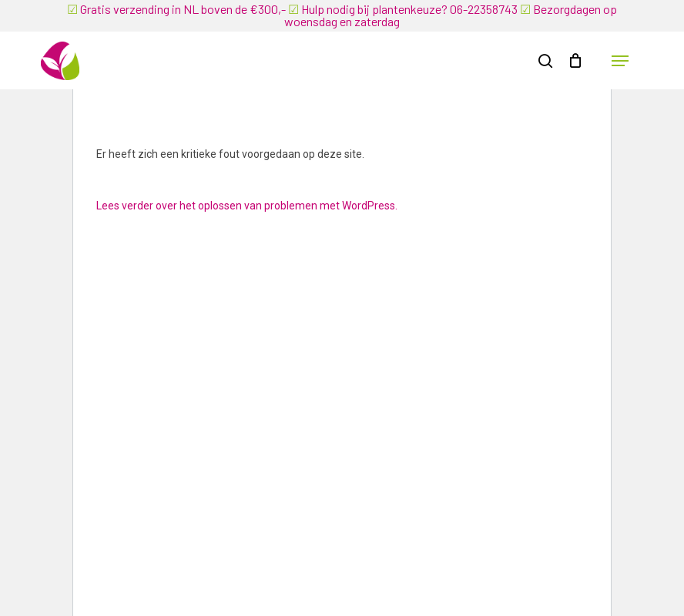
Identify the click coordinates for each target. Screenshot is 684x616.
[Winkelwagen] (575, 61)
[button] (620, 61)
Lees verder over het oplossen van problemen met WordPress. (247, 206)
